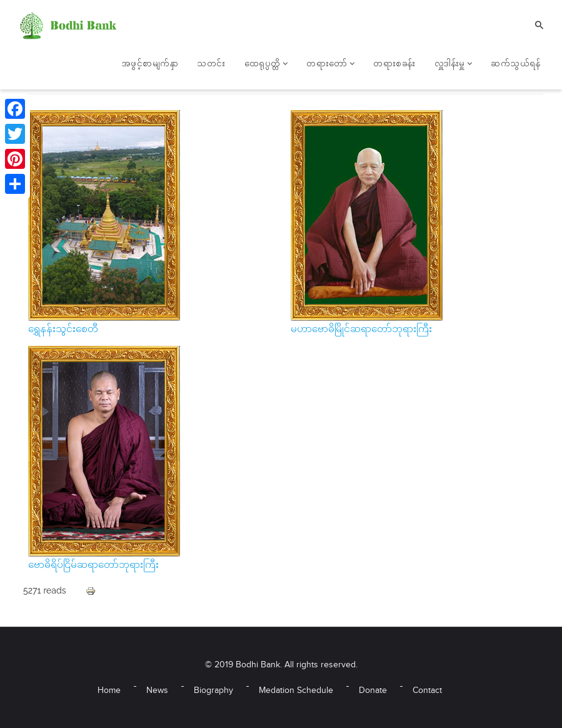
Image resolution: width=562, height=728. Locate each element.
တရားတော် (330, 64)
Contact (427, 691)
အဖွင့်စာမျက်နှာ (150, 64)
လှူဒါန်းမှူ (454, 64)
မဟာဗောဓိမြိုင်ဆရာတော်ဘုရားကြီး (361, 330)
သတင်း (211, 64)
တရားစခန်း (394, 64)
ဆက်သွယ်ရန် (515, 64)
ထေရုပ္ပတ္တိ (266, 64)
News (157, 691)
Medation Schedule (296, 691)
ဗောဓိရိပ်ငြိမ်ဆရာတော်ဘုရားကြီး (93, 566)
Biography (213, 691)
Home (109, 691)
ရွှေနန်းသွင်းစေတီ (63, 330)
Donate (373, 691)
